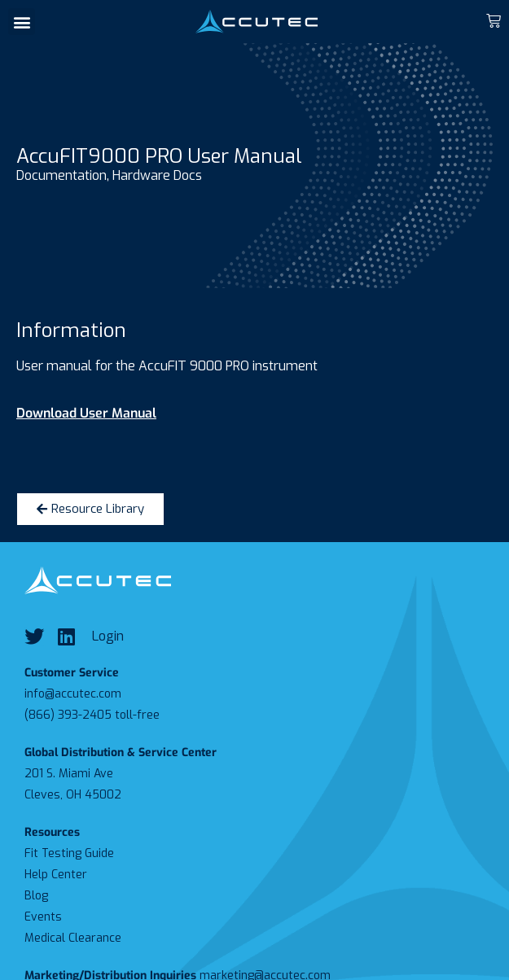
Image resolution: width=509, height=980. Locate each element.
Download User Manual (86, 413)
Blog (36, 896)
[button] (22, 22)
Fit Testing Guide (69, 853)
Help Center (56, 875)
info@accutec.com (73, 694)
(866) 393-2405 (68, 715)
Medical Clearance (73, 938)
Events (43, 917)
